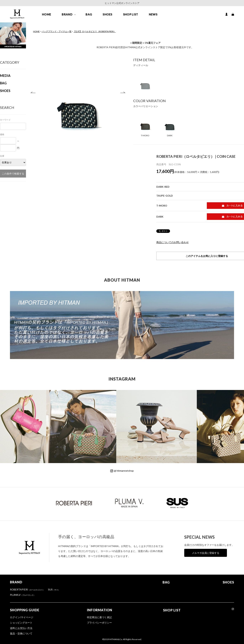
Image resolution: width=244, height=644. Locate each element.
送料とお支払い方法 (21, 628)
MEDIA (5, 76)
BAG (89, 14)
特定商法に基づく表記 (99, 617)
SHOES (108, 14)
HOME (47, 14)
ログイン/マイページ (22, 617)
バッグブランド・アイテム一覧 (57, 31)
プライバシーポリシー (99, 623)
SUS (54, 589)
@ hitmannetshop (122, 471)
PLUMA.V (23, 595)
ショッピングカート (21, 623)
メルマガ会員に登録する (206, 553)
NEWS (153, 14)
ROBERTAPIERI (27, 589)
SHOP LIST (131, 14)
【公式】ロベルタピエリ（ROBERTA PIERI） (95, 31)
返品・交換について (21, 633)
